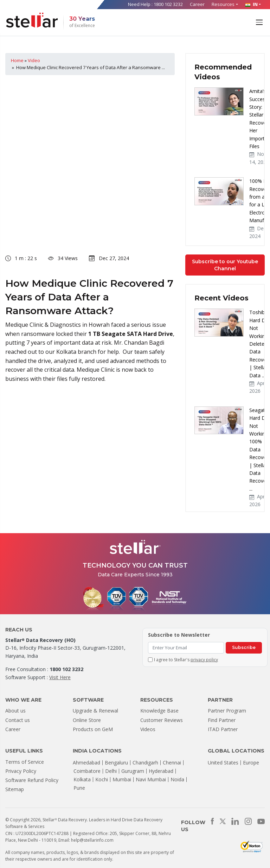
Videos (148, 729)
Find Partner (222, 720)
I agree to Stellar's (186, 660)
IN (251, 4)
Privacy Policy (21, 771)
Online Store (87, 720)
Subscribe (244, 647)
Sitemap (15, 789)
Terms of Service (25, 762)
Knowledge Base (159, 711)
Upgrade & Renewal (95, 711)
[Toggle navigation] (260, 22)
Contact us (18, 720)
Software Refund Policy (32, 780)
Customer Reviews (162, 720)
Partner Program (227, 711)
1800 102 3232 (168, 4)
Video (34, 60)
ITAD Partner (223, 729)
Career (197, 4)
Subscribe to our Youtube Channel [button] (225, 265)
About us (15, 711)
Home (17, 60)
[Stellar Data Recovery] (32, 20)
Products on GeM (93, 729)
